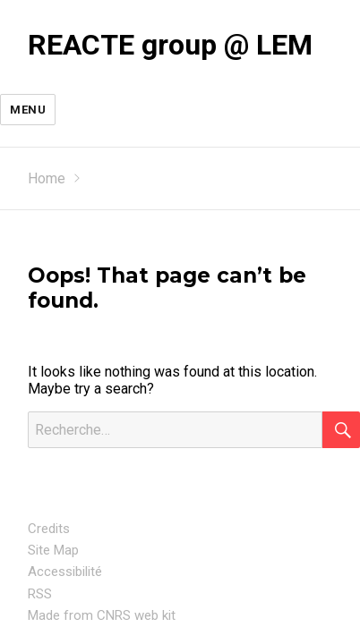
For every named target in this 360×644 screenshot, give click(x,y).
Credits (49, 529)
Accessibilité (65, 572)
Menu (28, 110)
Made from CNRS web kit (102, 615)
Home (47, 178)
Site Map (53, 550)
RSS (40, 594)
